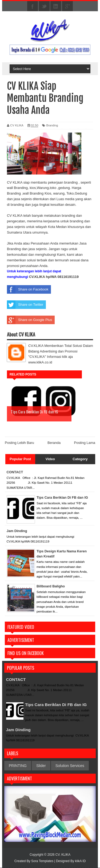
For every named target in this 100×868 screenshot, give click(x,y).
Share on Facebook (28, 289)
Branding (52, 125)
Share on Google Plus (29, 320)
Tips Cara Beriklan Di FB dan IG (57, 705)
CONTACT (16, 679)
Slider (41, 766)
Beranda (54, 443)
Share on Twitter (25, 305)
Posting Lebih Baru (19, 443)
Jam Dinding (19, 730)
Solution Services (70, 766)
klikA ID (80, 861)
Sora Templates (42, 861)
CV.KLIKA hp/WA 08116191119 (54, 277)
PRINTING (18, 766)
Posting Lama (85, 443)
